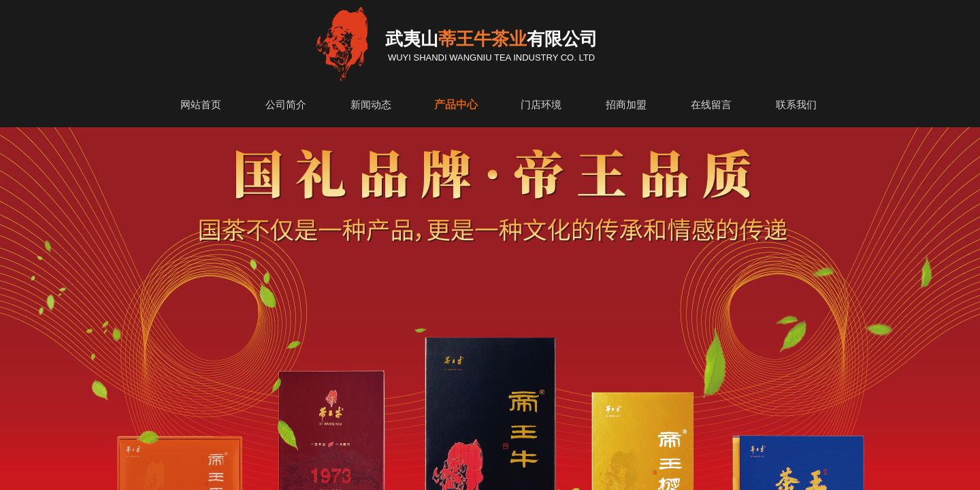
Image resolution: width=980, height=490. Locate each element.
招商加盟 (626, 105)
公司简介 (286, 105)
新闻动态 (371, 105)
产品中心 (456, 104)
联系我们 (796, 105)
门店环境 (541, 105)
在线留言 (711, 105)
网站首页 (201, 105)
